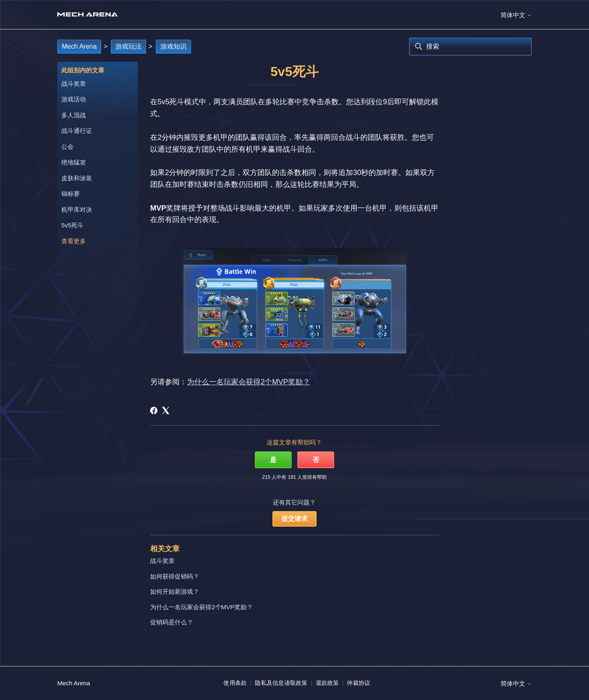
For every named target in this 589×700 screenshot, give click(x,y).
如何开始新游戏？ (175, 591)
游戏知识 (173, 46)
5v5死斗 (72, 225)
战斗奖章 (74, 84)
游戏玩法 (128, 46)
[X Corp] (166, 411)
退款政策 (327, 683)
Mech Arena (79, 46)
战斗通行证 (77, 131)
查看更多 (74, 241)
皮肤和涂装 (77, 178)
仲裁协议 (359, 683)
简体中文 (516, 15)
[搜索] (470, 47)
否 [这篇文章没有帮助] (316, 460)
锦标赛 (71, 194)
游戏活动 (74, 99)
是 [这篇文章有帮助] (273, 460)
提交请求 (294, 519)
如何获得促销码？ (175, 576)
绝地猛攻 (74, 162)
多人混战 (74, 115)
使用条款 (235, 683)
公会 (67, 147)
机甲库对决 (77, 210)
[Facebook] (154, 411)
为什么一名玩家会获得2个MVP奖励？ (248, 382)
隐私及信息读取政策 (281, 683)
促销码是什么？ (172, 622)
